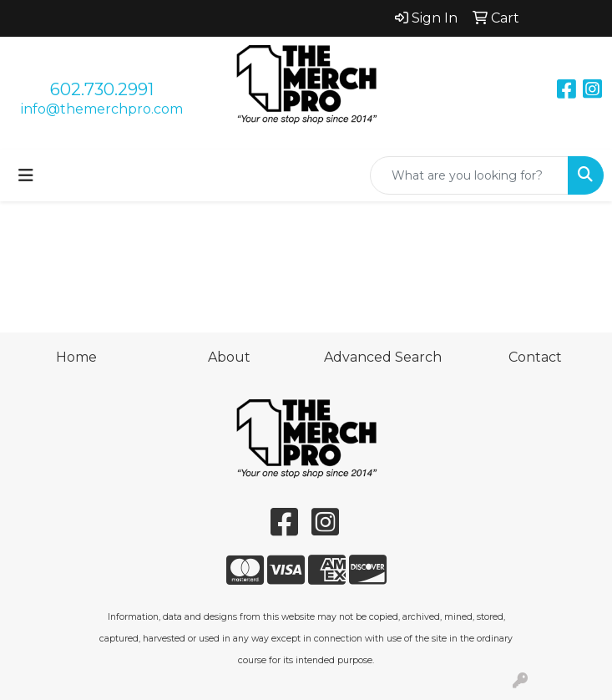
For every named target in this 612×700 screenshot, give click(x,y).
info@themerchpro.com (102, 109)
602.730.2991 (102, 89)
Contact (535, 357)
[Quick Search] (469, 175)
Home (76, 357)
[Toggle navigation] (26, 175)
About (229, 357)
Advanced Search (383, 357)
